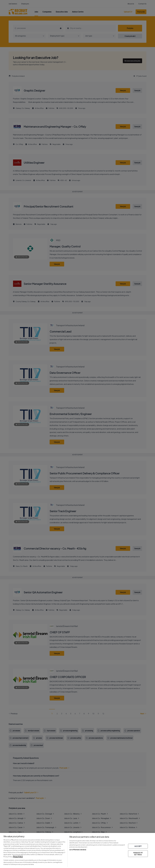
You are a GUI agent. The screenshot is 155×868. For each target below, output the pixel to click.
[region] (77, 850)
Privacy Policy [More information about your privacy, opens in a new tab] (18, 857)
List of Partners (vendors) (78, 850)
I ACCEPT (138, 846)
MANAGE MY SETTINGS (138, 854)
